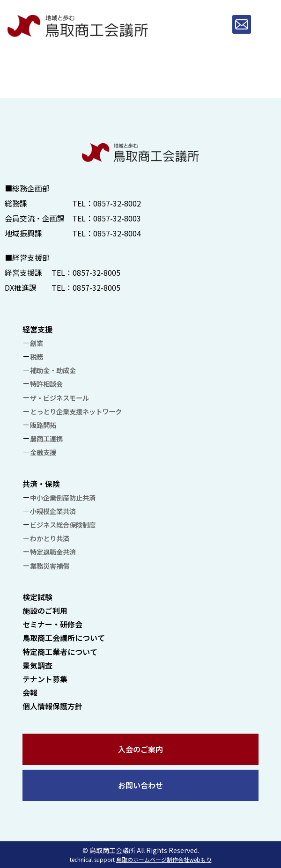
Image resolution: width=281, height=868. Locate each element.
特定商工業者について (60, 652)
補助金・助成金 (53, 370)
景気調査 (37, 665)
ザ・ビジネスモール (59, 398)
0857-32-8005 (96, 272)
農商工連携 (46, 438)
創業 (37, 343)
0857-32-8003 (117, 218)
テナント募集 (45, 679)
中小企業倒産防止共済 (63, 497)
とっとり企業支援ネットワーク (76, 411)
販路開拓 (43, 425)
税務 (37, 357)
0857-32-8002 (117, 203)
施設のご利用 (45, 611)
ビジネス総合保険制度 (63, 525)
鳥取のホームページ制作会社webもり (164, 859)
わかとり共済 (50, 538)
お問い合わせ (140, 785)
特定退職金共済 (53, 552)
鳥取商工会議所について (64, 638)
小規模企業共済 (53, 511)
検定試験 (37, 597)
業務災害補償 (50, 566)
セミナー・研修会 (52, 624)
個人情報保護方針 (52, 706)
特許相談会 (46, 384)
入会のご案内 (140, 749)
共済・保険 (41, 484)
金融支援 (43, 452)
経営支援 (37, 329)
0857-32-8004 (117, 233)
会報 (30, 692)
